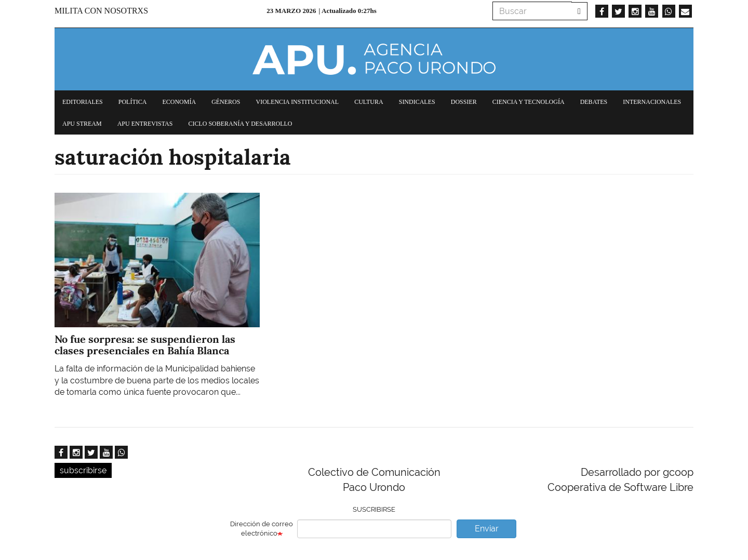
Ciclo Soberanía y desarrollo (240, 124)
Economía (179, 102)
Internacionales (652, 102)
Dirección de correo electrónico (262, 529)
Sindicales (417, 102)
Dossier (464, 102)
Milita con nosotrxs (101, 11)
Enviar (487, 529)
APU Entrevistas (145, 124)
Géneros (226, 102)
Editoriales (83, 102)
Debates (594, 102)
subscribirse (83, 470)
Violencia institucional (297, 102)
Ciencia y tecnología (529, 102)
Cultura (369, 102)
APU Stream (82, 124)
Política (133, 102)
